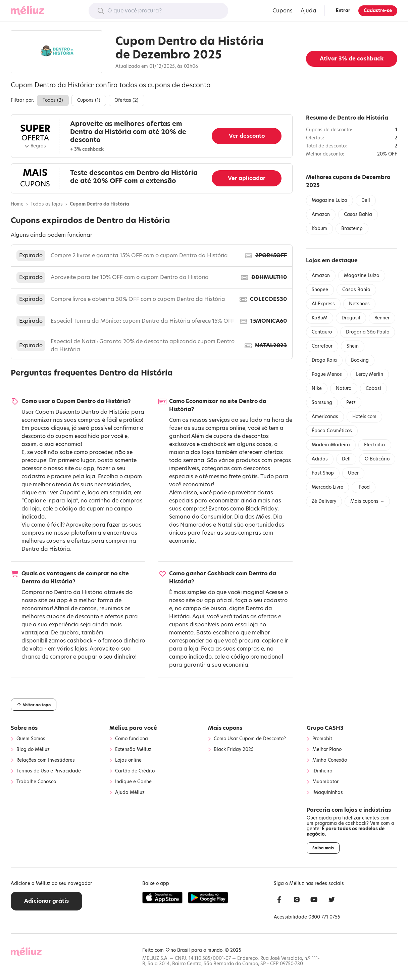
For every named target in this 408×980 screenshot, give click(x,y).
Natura (344, 388)
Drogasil (351, 318)
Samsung (322, 403)
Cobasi (373, 388)
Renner (382, 318)
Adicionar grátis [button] (46, 901)
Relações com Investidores (46, 760)
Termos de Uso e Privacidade (49, 771)
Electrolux (375, 445)
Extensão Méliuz (133, 750)
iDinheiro (322, 771)
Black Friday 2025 (234, 750)
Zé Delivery (324, 501)
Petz (351, 403)
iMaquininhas (328, 793)
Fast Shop (323, 473)
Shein (353, 346)
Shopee (320, 290)
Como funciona (132, 739)
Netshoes (359, 304)
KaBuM (320, 318)
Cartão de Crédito (135, 771)
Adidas (320, 459)
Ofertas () (126, 100)
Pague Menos (327, 374)
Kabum (319, 229)
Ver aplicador (247, 178)
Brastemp (352, 229)
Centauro (322, 332)
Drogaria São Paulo (368, 332)
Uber (353, 473)
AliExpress (323, 304)
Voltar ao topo (34, 705)
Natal (225, 525)
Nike (317, 388)
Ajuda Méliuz (130, 793)
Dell (366, 200)
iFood (364, 487)
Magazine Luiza (329, 200)
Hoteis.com (364, 417)
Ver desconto (247, 136)
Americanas (325, 417)
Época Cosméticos (332, 431)
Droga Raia (324, 360)
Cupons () (89, 100)
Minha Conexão (330, 760)
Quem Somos (31, 739)
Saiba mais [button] (323, 848)
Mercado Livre (327, 487)
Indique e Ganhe (133, 782)
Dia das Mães (252, 517)
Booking (360, 360)
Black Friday (262, 509)
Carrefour (322, 346)
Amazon (321, 214)
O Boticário (377, 459)
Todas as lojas (47, 204)
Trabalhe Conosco (36, 782)
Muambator (325, 782)
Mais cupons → (367, 501)
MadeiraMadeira (331, 445)
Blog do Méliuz (33, 750)
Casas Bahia (358, 214)
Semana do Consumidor (200, 517)
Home (17, 204)
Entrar (343, 11)
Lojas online (128, 760)
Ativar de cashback (352, 59)
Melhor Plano (327, 750)
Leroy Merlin (370, 374)
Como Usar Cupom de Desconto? (250, 739)
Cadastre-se (378, 11)
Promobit (322, 739)
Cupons (283, 11)
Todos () (53, 100)
